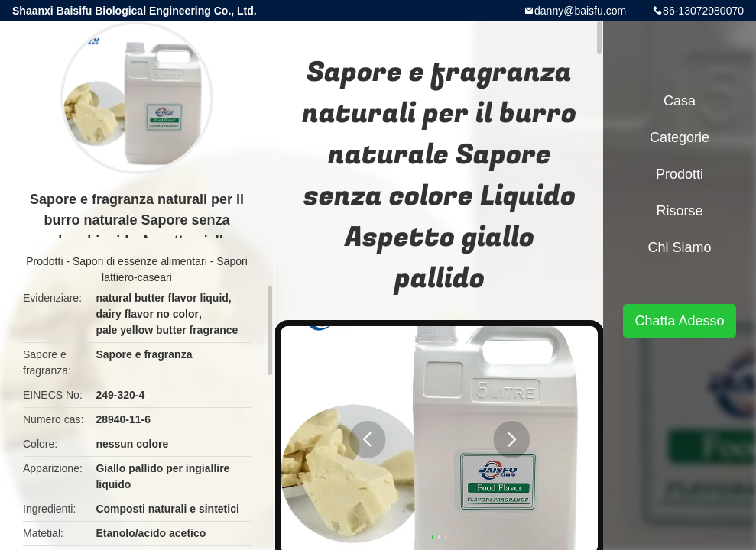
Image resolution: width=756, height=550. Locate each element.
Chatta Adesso (679, 321)
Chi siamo (679, 247)
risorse (679, 211)
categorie (680, 137)
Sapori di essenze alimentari (140, 261)
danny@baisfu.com (580, 11)
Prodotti (44, 261)
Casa (680, 101)
